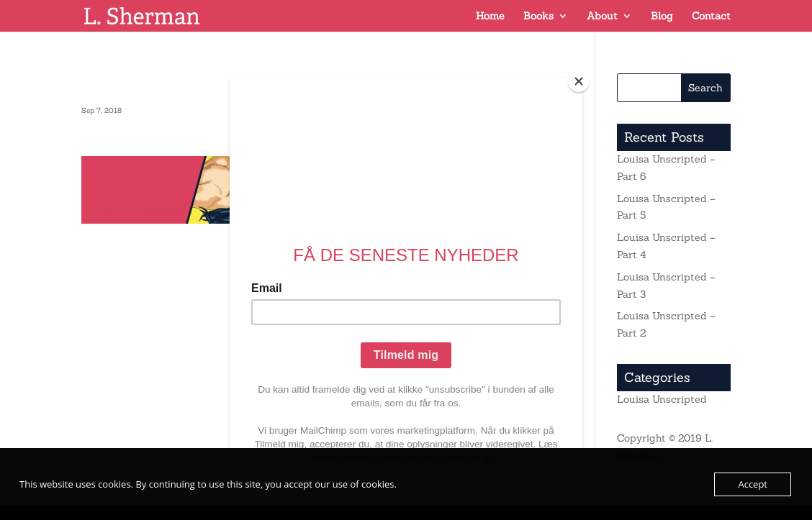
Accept (753, 484)
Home (490, 17)
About (602, 17)
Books (538, 17)
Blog (662, 17)
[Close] (579, 81)
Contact (711, 17)
